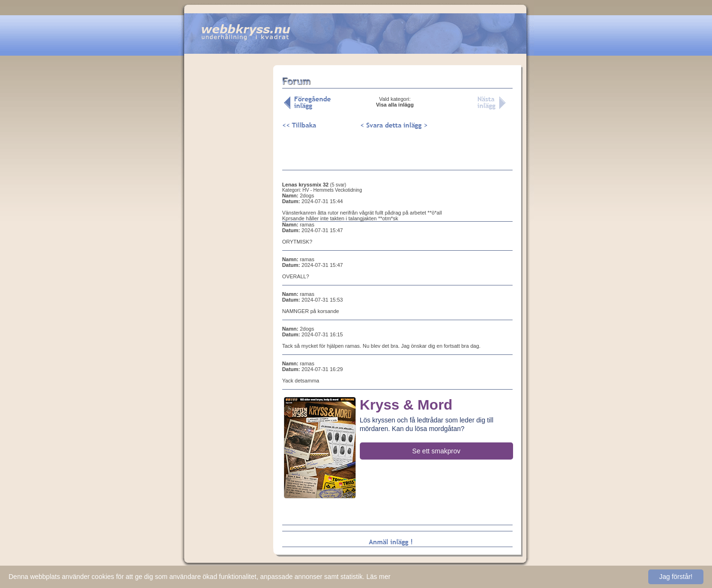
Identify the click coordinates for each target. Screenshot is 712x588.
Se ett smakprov (436, 451)
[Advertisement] (228, 214)
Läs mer (379, 577)
